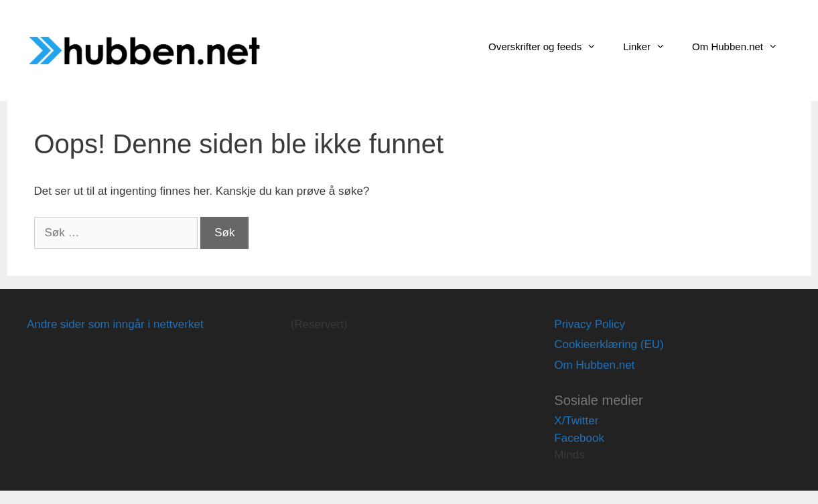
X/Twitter (576, 421)
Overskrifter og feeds (549, 47)
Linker (651, 47)
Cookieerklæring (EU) (609, 344)
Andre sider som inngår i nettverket (115, 324)
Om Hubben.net (742, 47)
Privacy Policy (590, 324)
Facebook (579, 438)
